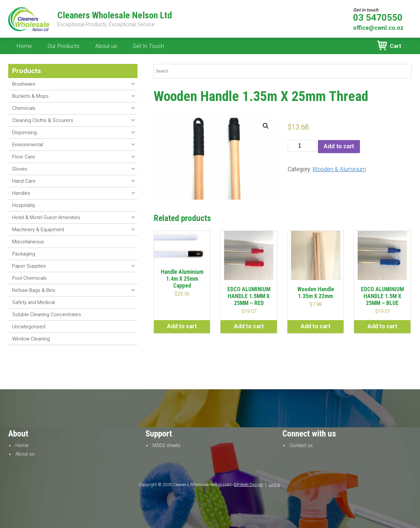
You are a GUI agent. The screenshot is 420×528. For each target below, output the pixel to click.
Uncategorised (29, 327)
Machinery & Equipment (38, 230)
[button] (266, 126)
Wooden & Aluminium (339, 169)
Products (27, 71)
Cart (396, 46)
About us (106, 46)
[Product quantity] (302, 146)
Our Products (63, 46)
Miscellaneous (28, 242)
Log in (275, 485)
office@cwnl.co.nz (378, 28)
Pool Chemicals (29, 278)
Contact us (301, 446)
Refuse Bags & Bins (34, 290)
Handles (21, 193)
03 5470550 (378, 18)
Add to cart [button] (182, 326)
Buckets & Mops (30, 96)
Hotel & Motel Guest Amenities (46, 217)
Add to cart (339, 146)
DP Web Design (248, 485)
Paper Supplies (29, 266)
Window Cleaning (31, 339)
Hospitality (24, 205)
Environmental (28, 145)
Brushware (24, 84)
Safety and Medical (33, 302)
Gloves (20, 169)
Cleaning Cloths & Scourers (43, 120)
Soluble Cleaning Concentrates (47, 315)
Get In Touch (148, 46)
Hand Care (24, 181)
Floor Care (24, 157)
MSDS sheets (167, 446)
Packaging (24, 254)
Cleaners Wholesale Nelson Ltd (115, 15)
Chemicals (24, 108)
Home (24, 46)
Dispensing (24, 132)
